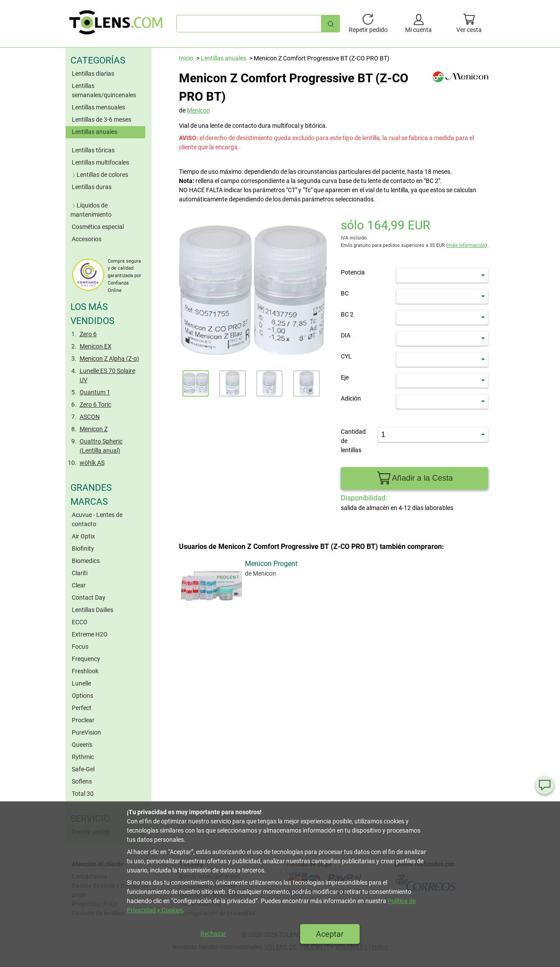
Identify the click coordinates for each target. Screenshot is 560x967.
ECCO (80, 622)
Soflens (82, 781)
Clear (79, 585)
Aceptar (330, 934)
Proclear (83, 720)
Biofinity (83, 549)
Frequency (86, 659)
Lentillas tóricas (93, 150)
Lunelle (81, 683)
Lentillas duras (92, 187)
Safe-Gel (83, 769)
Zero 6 (88, 334)
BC (345, 293)
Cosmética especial (98, 227)
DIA (346, 335)
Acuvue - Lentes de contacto (97, 519)
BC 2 (347, 314)
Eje (345, 377)
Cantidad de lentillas (353, 441)
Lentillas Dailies (93, 610)
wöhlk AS (92, 463)
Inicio (186, 58)
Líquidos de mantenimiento (91, 210)
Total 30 (83, 794)
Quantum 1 (95, 392)
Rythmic (83, 757)
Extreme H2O (90, 634)
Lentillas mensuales (98, 107)
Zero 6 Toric (95, 404)
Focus (80, 647)
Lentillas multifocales (100, 162)
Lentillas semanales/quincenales (104, 90)
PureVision (86, 732)
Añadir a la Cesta (414, 478)
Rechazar (213, 934)
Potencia (353, 272)
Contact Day (89, 598)
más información (467, 245)
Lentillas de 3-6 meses (101, 120)
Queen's (82, 745)
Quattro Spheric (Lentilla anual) (101, 446)
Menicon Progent (210, 650)
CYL (346, 356)
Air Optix (83, 536)
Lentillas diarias (93, 74)
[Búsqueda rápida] (331, 23)
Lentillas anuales (94, 132)
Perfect (82, 708)
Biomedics (86, 561)
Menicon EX (96, 346)
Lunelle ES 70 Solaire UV (107, 375)
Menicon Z (94, 429)
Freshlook (85, 671)
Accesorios (87, 239)
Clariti (80, 573)
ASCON (90, 417)
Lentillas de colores (99, 175)
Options (82, 696)
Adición (351, 398)
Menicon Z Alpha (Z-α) (109, 359)
